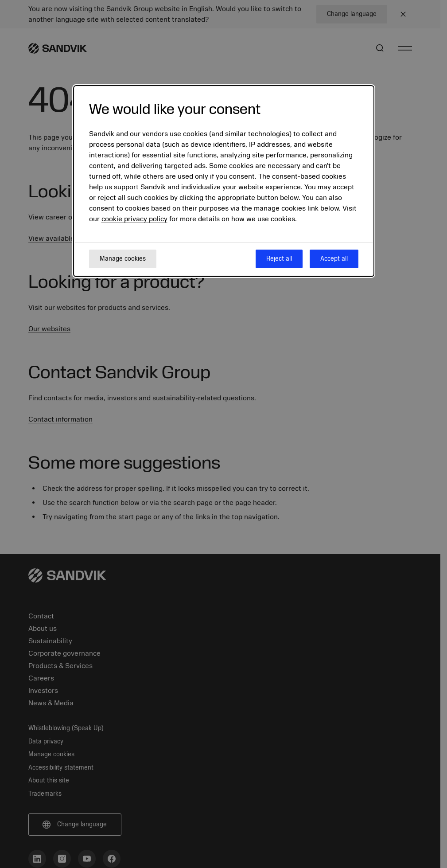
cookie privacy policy (134, 219)
